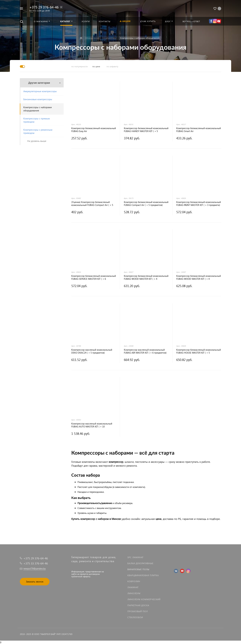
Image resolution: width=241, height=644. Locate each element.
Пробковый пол (138, 611)
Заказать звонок (35, 582)
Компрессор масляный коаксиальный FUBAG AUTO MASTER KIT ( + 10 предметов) (92, 425)
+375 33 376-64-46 (36, 563)
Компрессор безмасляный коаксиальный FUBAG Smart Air (199, 130)
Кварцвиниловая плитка (143, 575)
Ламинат (133, 587)
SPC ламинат (135, 557)
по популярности (80, 66)
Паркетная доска (138, 605)
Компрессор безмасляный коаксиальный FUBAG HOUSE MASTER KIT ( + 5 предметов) (199, 351)
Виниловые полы (138, 569)
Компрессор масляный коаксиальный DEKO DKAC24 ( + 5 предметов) (92, 351)
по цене (96, 66)
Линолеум (134, 593)
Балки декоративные (140, 563)
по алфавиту (112, 66)
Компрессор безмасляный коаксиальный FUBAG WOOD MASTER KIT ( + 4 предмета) (146, 277)
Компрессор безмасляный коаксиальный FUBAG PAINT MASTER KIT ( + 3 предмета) (199, 204)
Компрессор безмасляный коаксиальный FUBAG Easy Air (94, 130)
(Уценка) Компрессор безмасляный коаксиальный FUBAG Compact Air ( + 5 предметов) (92, 204)
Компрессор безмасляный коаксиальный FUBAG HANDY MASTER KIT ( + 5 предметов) (146, 130)
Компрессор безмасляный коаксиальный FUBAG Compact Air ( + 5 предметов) (146, 204)
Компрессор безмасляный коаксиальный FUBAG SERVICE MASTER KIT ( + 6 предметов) (94, 277)
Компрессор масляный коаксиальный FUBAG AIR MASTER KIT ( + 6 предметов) (145, 351)
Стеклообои (135, 617)
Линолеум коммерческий (144, 599)
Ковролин (134, 581)
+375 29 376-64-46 (44, 7)
